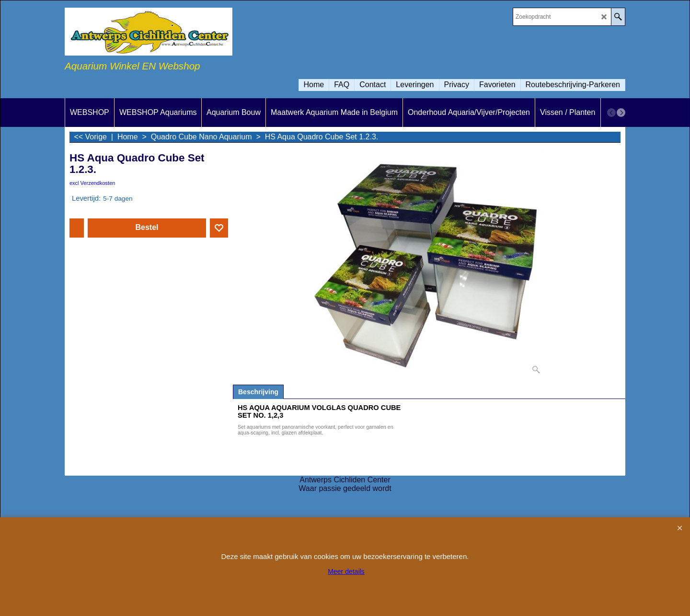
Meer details (346, 571)
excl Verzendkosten (92, 183)
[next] (621, 113)
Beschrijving (258, 392)
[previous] (611, 113)
